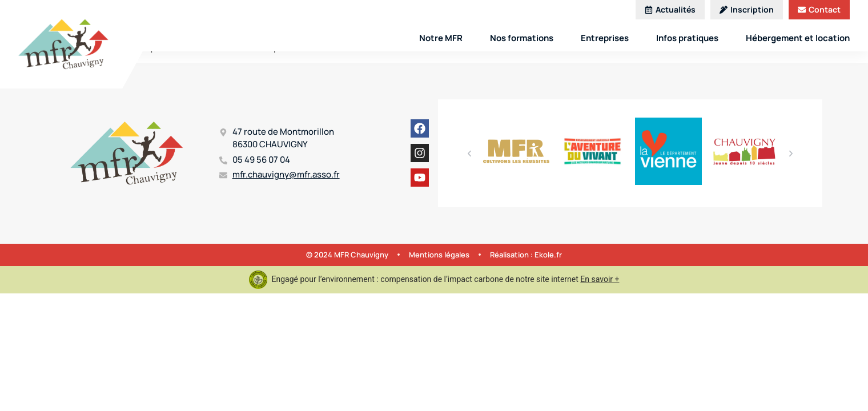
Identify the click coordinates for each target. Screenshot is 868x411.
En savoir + (600, 279)
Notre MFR (441, 38)
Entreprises (605, 38)
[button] (469, 154)
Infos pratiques (687, 38)
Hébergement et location (798, 38)
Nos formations (522, 38)
